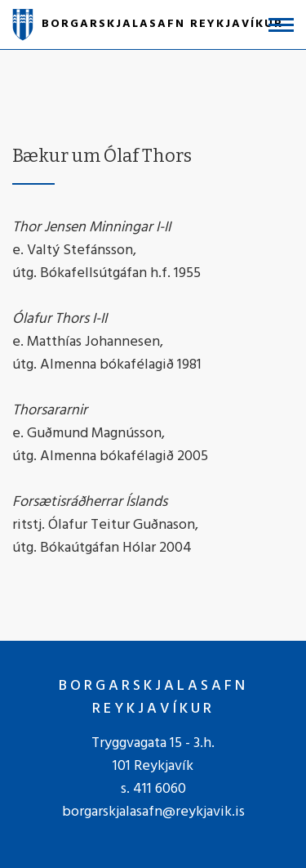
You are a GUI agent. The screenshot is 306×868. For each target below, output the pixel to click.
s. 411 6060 (153, 789)
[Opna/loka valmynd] (281, 25)
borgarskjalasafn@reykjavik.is (153, 812)
